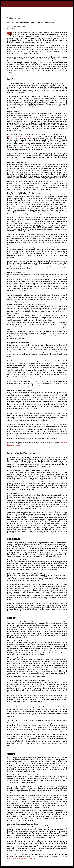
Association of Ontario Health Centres (44, 533)
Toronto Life (21, 27)
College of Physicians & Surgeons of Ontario (23, 136)
